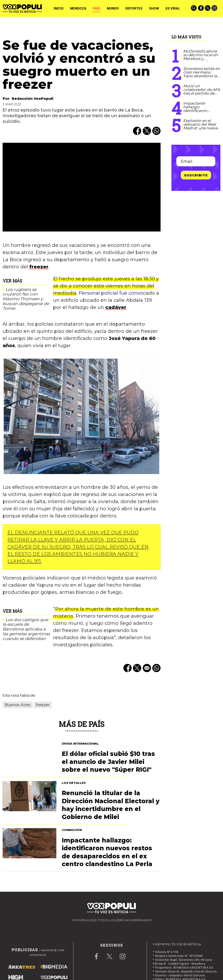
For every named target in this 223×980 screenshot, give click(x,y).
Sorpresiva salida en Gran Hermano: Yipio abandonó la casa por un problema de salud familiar (201, 78)
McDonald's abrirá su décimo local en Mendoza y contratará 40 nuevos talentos (200, 59)
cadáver (116, 307)
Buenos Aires (18, 705)
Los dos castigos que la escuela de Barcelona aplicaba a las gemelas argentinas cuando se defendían (26, 629)
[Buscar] (194, 8)
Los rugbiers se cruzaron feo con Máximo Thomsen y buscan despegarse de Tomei (26, 299)
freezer (39, 267)
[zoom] (82, 187)
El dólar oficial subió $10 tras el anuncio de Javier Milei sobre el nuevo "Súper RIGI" (108, 762)
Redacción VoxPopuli (33, 99)
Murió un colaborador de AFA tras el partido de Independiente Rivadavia (202, 93)
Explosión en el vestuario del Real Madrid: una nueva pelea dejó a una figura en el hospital (201, 128)
